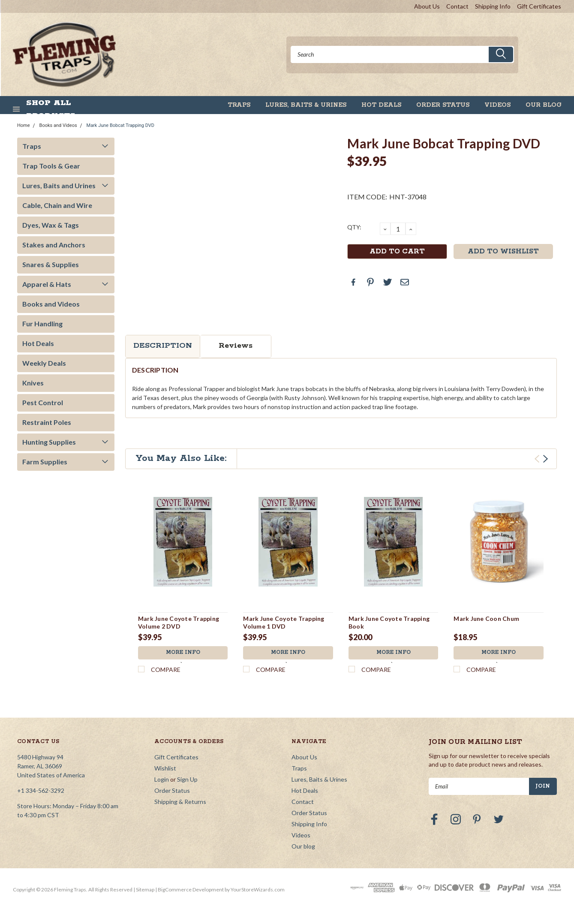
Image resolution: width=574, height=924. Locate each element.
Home (24, 125)
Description (163, 346)
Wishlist (165, 768)
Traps (239, 105)
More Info (183, 653)
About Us (427, 6)
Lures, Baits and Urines (59, 185)
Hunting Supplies (49, 442)
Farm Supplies (45, 462)
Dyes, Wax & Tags (51, 225)
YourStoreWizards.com (258, 889)
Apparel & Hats (47, 284)
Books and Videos (58, 125)
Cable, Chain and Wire (57, 205)
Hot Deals (381, 105)
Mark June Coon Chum (486, 619)
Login (162, 779)
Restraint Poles (47, 422)
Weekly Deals (44, 363)
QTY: (354, 227)
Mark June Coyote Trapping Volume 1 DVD (284, 622)
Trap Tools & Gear (51, 166)
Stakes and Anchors (54, 245)
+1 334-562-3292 (41, 790)
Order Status (443, 105)
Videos (497, 105)
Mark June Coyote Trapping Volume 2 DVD (179, 622)
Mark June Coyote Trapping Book (389, 622)
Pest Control (43, 402)
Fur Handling (42, 324)
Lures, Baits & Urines (306, 105)
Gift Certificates (539, 6)
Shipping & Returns (180, 802)
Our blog (544, 105)
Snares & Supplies (51, 264)
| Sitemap (144, 889)
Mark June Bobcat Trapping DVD (121, 125)
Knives (33, 383)
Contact (457, 6)
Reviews (236, 346)
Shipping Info (493, 6)
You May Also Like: (181, 458)
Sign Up (187, 779)
